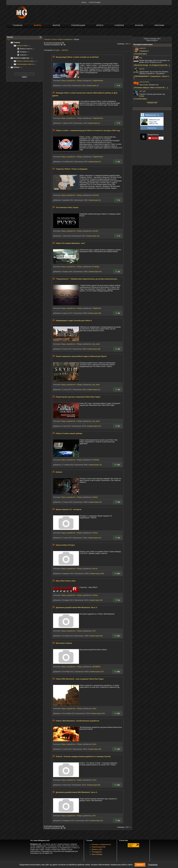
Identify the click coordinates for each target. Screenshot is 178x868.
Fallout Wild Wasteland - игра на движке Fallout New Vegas (80, 679)
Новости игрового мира (25, 61)
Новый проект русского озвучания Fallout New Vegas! (78, 397)
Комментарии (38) (94, 349)
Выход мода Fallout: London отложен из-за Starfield (77, 57)
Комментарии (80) (95, 313)
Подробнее (153, 865)
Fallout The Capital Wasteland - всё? (71, 243)
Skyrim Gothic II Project (65, 545)
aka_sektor (96, 344)
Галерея (119, 25)
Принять (140, 865)
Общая (80, 81)
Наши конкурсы (152, 40)
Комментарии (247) (97, 672)
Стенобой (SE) (140, 54)
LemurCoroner (144, 82)
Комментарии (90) (95, 749)
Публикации (78, 25)
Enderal (59, 472)
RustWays (96, 267)
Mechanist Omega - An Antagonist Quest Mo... (152, 65)
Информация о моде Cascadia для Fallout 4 (74, 321)
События (23, 55)
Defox (94, 709)
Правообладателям (99, 847)
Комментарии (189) (97, 574)
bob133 (142, 69)
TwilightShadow (98, 81)
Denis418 (96, 195)
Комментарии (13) (93, 236)
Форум (56, 25)
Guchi (94, 780)
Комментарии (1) (94, 123)
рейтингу (65, 50)
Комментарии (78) (95, 465)
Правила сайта (97, 849)
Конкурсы (23, 52)
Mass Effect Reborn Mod (66, 581)
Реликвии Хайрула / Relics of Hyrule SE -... (151, 88)
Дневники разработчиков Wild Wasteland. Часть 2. (77, 792)
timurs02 (95, 231)
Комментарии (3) (95, 200)
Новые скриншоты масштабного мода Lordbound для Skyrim (81, 356)
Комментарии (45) (95, 272)
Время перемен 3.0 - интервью (69, 509)
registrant (142, 48)
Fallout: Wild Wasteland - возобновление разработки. (78, 721)
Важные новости (25, 49)
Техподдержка (97, 852)
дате (58, 50)
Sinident (95, 497)
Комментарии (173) (94, 426)
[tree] (24, 55)
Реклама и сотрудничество (101, 844)
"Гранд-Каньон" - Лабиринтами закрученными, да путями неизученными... (87, 279)
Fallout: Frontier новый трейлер (69, 433)
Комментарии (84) (94, 785)
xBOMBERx (96, 667)
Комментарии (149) (98, 713)
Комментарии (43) (95, 502)
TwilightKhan (97, 308)
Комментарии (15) (95, 538)
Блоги (100, 25)
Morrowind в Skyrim (64, 643)
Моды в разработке (68, 81)
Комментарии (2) (92, 86)
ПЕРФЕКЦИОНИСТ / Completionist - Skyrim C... (152, 76)
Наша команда (97, 854)
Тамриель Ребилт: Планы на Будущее (72, 169)
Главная (18, 25)
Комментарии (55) (96, 636)
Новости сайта (22, 46)
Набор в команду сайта (152, 39)
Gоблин (95, 533)
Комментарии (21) (94, 390)
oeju (141, 58)
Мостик (95, 569)
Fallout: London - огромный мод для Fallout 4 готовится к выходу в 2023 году (88, 130)
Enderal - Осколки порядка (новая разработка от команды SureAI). (83, 756)
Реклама (159, 25)
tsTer (94, 631)
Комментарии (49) (96, 600)
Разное (139, 25)
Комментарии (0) (95, 162)
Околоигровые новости (25, 64)
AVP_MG (142, 91)
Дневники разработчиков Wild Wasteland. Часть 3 (76, 607)
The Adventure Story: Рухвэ (67, 207)
